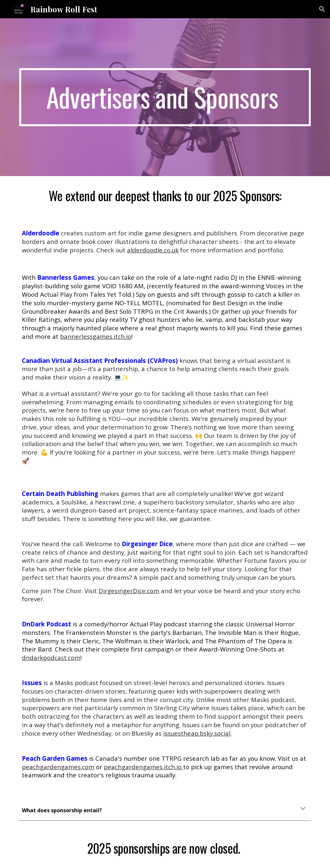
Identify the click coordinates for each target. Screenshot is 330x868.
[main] (165, 97)
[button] (322, 9)
